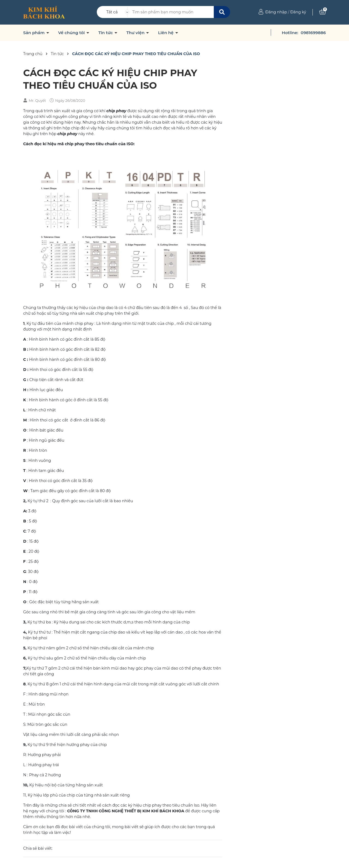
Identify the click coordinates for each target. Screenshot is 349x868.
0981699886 (313, 33)
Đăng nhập (276, 12)
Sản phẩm (34, 33)
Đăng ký (298, 12)
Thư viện (136, 33)
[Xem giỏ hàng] (323, 12)
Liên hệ (166, 33)
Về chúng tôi (72, 33)
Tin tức (106, 33)
